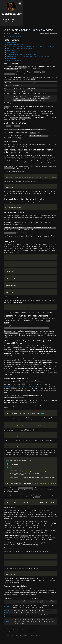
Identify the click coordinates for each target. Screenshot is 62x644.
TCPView (7, 622)
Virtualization (54, 33)
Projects (5, 21)
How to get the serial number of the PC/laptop (20, 49)
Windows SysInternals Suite (15, 60)
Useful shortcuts (11, 43)
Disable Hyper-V (11, 58)
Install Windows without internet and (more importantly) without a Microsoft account (31, 47)
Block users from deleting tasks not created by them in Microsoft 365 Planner (29, 56)
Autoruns (7, 602)
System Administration (14, 36)
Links (12, 21)
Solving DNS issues (12, 52)
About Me (6, 19)
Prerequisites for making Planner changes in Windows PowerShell (22, 386)
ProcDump (7, 607)
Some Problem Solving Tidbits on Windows (28, 30)
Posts (13, 19)
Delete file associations (13, 51)
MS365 (47, 33)
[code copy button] (55, 175)
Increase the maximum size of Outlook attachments (22, 54)
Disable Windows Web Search (15, 45)
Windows (42, 33)
